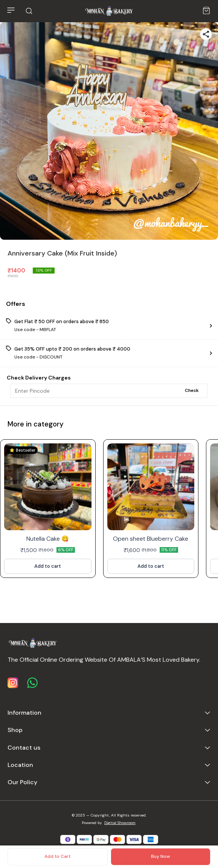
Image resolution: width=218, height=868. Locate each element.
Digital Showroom (120, 823)
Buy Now (160, 856)
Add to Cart (57, 856)
